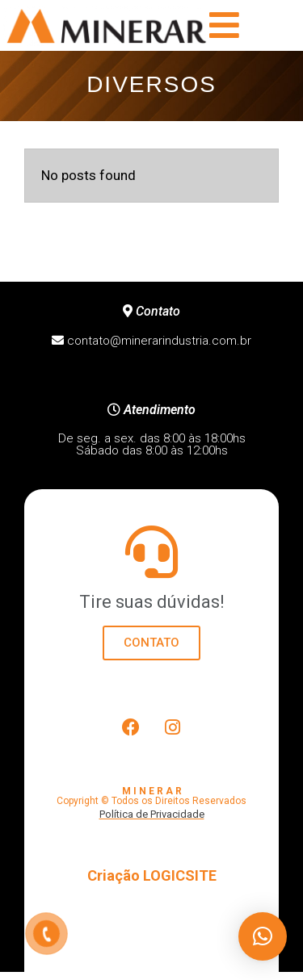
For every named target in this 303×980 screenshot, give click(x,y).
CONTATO (151, 643)
